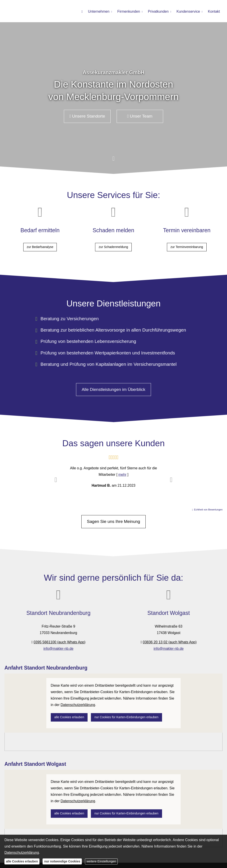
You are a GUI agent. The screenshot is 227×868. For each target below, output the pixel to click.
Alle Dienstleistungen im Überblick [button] (113, 386)
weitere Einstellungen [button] (101, 861)
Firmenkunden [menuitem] (129, 11)
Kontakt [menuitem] (214, 11)
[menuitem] (82, 11)
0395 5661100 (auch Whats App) (59, 639)
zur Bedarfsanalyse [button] (40, 247)
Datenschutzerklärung (22, 853)
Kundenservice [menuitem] (188, 11)
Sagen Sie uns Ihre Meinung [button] (113, 519)
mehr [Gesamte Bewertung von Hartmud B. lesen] (122, 472)
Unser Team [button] (140, 116)
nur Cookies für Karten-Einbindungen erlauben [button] (126, 718)
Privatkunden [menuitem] (158, 11)
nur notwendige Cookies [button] (62, 861)
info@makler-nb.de (58, 645)
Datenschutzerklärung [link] (78, 705)
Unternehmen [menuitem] (99, 11)
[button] (113, 162)
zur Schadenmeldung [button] (113, 247)
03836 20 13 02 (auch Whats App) (170, 639)
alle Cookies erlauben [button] (69, 718)
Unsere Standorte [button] (87, 116)
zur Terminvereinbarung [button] (187, 247)
